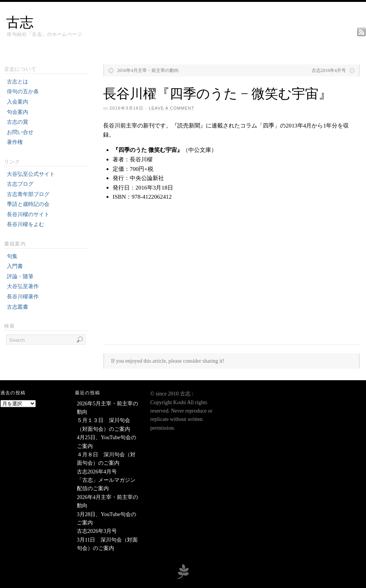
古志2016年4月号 (329, 70)
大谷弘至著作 (23, 286)
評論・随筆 (20, 276)
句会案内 (18, 112)
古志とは (18, 82)
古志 (20, 22)
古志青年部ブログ (28, 194)
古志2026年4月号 (97, 472)
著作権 (15, 142)
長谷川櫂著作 (23, 297)
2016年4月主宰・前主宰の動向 (148, 70)
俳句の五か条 (23, 92)
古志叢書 (18, 307)
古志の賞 (18, 122)
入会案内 (18, 102)
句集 (12, 256)
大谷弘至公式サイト (31, 174)
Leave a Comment (172, 108)
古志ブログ (20, 184)
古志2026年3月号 (97, 531)
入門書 (15, 266)
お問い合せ (20, 132)
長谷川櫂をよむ (25, 224)
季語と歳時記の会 (28, 204)
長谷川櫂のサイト (28, 214)
